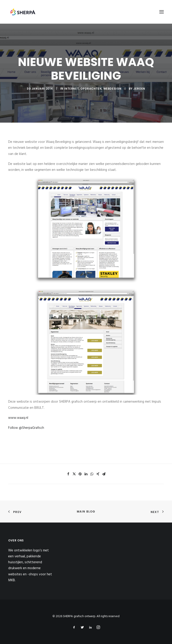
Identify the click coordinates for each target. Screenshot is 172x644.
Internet (71, 89)
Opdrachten (91, 89)
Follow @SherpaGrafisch (26, 428)
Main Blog (86, 511)
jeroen (139, 89)
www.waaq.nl (18, 418)
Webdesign (112, 89)
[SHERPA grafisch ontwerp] (23, 12)
